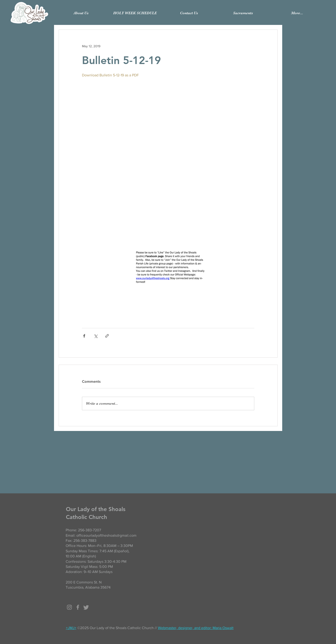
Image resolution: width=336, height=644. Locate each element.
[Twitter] (86, 607)
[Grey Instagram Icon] (69, 607)
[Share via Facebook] (84, 336)
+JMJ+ (71, 628)
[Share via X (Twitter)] (96, 336)
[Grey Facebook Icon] (78, 607)
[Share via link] (107, 336)
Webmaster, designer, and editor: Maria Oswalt (196, 628)
